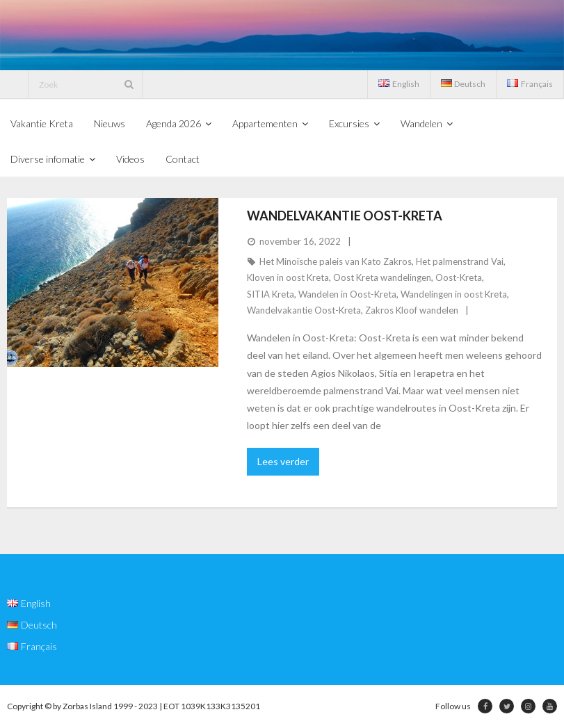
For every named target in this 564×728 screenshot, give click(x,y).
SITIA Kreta (271, 294)
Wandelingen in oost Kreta (454, 294)
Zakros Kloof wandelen (412, 310)
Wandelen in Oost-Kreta (347, 294)
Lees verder (283, 461)
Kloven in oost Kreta (288, 277)
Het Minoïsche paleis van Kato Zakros (336, 261)
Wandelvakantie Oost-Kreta (345, 216)
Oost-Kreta (459, 277)
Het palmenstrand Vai (460, 261)
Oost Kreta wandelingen (382, 277)
